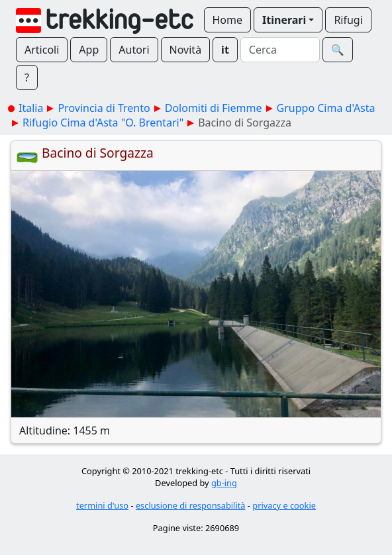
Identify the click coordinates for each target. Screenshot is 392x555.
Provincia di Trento (104, 108)
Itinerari (284, 20)
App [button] (89, 50)
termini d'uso (102, 505)
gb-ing (224, 483)
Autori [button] (134, 50)
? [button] (27, 77)
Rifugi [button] (348, 20)
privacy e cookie (284, 505)
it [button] (225, 50)
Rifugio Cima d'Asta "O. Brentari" (103, 123)
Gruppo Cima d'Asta (326, 108)
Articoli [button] (42, 50)
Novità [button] (186, 50)
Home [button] (228, 20)
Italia (31, 108)
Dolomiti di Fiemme (214, 108)
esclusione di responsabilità (191, 505)
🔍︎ (338, 50)
